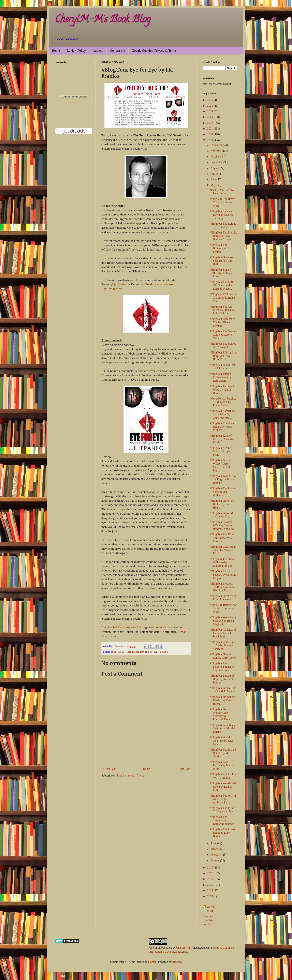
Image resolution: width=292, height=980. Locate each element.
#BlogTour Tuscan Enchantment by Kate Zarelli (221, 377)
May (213, 185)
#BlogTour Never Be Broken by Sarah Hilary (222, 504)
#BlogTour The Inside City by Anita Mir (222, 810)
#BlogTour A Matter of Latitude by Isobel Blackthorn (223, 633)
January (215, 861)
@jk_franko (118, 284)
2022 (210, 123)
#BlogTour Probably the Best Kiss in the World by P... (222, 587)
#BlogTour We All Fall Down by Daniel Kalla (223, 787)
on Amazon (167, 284)
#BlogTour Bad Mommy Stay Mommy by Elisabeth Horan (221, 714)
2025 (210, 106)
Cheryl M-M (211, 909)
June (213, 179)
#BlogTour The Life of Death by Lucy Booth (223, 833)
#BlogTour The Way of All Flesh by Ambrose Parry (223, 799)
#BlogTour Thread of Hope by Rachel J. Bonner (222, 679)
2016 (210, 879)
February (216, 855)
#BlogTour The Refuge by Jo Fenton (223, 225)
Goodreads (159, 627)
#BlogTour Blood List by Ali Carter (222, 367)
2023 (210, 117)
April (214, 843)
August (215, 168)
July (213, 174)
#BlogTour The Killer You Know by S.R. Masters (222, 538)
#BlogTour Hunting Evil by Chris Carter (223, 656)
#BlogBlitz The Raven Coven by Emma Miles (223, 202)
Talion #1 (163, 652)
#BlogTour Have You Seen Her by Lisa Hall (222, 261)
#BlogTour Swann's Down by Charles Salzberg (221, 215)
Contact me (117, 51)
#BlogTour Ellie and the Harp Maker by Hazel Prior (224, 356)
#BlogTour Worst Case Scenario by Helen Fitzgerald (223, 621)
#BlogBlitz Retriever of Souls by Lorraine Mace (223, 608)
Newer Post (109, 769)
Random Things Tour (146, 652)
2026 (210, 100)
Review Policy (76, 51)
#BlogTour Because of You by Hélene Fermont (223, 322)
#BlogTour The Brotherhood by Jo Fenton (222, 248)
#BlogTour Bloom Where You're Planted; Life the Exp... (221, 465)
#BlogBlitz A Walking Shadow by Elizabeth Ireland (223, 729)
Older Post (184, 769)
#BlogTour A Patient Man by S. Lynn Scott (222, 451)
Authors (98, 51)
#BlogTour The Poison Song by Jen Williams (223, 492)
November (217, 151)
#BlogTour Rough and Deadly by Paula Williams (223, 427)
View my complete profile (208, 920)
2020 (210, 134)
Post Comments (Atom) (130, 776)
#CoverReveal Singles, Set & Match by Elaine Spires (223, 402)
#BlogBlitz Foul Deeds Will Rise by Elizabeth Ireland (223, 563)
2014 (210, 891)
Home (56, 51)
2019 (210, 140)
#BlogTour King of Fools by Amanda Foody (221, 439)
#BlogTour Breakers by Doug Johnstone (223, 598)
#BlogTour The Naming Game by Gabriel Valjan (223, 335)
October (215, 157)
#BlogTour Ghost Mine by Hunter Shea (223, 515)
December (217, 145)
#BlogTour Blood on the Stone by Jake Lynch (222, 741)
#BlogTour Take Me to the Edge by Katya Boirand (223, 479)
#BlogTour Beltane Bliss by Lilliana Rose (221, 273)
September (217, 162)
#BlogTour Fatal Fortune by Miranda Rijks (223, 765)
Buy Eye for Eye (112, 289)
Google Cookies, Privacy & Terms (154, 51)
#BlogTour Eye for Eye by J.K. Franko (223, 776)
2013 (210, 896)
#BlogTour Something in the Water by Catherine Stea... (223, 414)
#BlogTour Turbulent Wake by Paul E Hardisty (222, 390)
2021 (210, 129)
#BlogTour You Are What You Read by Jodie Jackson (222, 310)
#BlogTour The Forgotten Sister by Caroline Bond (222, 667)
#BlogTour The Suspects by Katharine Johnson (222, 820)
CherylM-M (183, 948)
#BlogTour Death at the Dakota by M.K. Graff (223, 753)
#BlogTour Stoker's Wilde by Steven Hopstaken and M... (223, 525)
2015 (210, 885)
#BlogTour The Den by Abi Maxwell (223, 345)
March (215, 849)
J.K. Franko (128, 652)
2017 (210, 873)
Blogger (177, 962)
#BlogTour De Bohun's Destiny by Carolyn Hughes (223, 700)
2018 (210, 868)
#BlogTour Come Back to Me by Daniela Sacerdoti (223, 645)
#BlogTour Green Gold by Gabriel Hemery (223, 690)
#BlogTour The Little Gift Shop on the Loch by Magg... (222, 285)
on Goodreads (150, 284)
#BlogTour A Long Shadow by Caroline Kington (223, 575)
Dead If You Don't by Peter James (222, 192)
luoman (152, 962)
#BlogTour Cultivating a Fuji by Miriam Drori (223, 550)
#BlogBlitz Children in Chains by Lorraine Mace (223, 298)
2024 (210, 111)
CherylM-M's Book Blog (103, 20)
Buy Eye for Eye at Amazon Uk (121, 627)
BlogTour (116, 652)
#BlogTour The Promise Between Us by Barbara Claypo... (224, 236)
